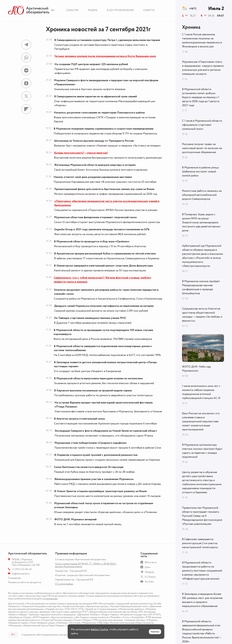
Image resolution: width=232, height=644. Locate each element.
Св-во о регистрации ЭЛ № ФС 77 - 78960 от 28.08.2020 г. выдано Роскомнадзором (86, 565)
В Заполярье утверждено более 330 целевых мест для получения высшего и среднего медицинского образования (202, 600)
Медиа (93, 10)
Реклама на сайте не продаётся (25, 582)
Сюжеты (149, 10)
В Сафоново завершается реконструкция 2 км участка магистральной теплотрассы (200, 543)
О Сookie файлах (64, 584)
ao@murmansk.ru (21, 574)
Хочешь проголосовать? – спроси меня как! (81, 153)
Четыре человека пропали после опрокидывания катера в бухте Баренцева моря (105, 56)
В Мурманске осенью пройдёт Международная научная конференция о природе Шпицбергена (201, 287)
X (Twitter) (150, 577)
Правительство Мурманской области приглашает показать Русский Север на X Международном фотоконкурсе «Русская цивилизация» (202, 516)
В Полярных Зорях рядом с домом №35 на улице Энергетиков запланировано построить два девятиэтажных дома (201, 223)
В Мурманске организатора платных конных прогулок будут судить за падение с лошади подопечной (202, 451)
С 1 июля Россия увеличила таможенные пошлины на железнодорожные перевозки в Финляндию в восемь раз (202, 41)
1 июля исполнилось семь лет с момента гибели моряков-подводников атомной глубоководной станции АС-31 (201, 392)
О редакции (14, 578)
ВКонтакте (151, 562)
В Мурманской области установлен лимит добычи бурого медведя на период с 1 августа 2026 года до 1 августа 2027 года (201, 97)
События (72, 10)
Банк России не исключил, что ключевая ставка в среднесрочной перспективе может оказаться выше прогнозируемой (201, 421)
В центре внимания (120, 10)
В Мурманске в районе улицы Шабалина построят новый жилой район (200, 172)
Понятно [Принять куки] (155, 632)
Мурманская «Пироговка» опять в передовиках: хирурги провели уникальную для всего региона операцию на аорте (203, 68)
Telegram (149, 572)
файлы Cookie (99, 629)
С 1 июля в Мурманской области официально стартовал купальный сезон (202, 125)
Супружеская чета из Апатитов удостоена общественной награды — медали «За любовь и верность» (202, 315)
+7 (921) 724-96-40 (22, 569)
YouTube (149, 582)
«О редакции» (50, 599)
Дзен (147, 567)
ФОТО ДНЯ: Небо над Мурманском (196, 369)
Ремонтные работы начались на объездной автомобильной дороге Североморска (202, 195)
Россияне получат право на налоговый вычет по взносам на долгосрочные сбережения (202, 148)
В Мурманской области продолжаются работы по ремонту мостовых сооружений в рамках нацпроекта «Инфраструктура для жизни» (202, 571)
